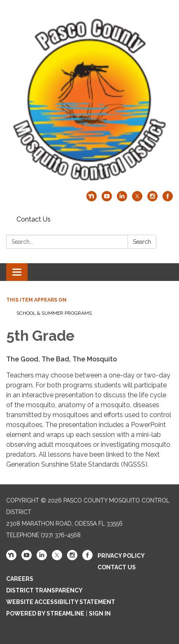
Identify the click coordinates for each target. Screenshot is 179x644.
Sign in (100, 613)
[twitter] (137, 199)
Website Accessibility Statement (61, 602)
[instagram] (152, 199)
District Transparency (44, 590)
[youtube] (107, 199)
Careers (20, 579)
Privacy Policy (121, 556)
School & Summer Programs (54, 313)
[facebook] (168, 199)
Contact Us (34, 219)
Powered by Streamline (45, 613)
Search (142, 242)
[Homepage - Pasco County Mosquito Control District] (89, 100)
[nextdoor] (92, 199)
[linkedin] (122, 199)
